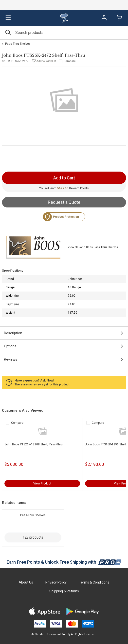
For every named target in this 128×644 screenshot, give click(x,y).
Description (13, 333)
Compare (70, 61)
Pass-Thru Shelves (18, 44)
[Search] (64, 33)
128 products (33, 537)
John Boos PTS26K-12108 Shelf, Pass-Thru (34, 444)
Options (10, 346)
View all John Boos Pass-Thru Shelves (93, 247)
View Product (42, 483)
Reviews (11, 359)
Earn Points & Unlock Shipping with (64, 562)
